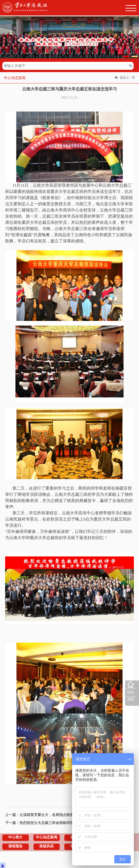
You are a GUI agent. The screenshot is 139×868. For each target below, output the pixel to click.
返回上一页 (127, 78)
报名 (131, 692)
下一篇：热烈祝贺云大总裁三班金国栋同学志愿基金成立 (50, 823)
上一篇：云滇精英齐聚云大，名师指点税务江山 (43, 815)
